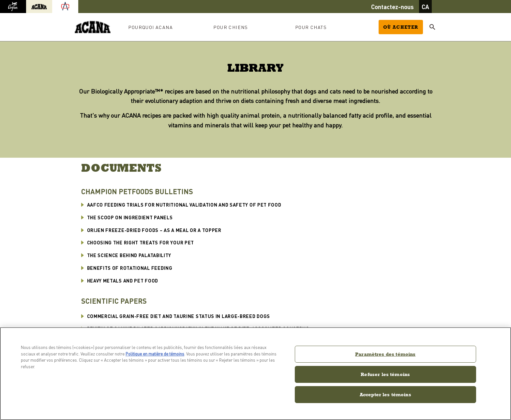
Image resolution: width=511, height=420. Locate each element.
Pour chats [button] (311, 27)
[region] (255, 374)
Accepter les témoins (385, 394)
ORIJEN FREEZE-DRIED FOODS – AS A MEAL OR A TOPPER (154, 230)
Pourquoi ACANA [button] (150, 27)
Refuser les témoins (385, 374)
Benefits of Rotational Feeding (130, 268)
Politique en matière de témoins (155, 354)
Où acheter (401, 27)
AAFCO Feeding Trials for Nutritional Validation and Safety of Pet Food (184, 205)
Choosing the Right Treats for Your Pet (141, 242)
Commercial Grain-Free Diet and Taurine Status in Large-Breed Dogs (179, 316)
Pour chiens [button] (231, 27)
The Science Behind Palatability (129, 255)
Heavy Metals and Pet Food (123, 281)
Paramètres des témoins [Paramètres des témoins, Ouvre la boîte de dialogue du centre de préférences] (385, 354)
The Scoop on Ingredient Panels (130, 217)
